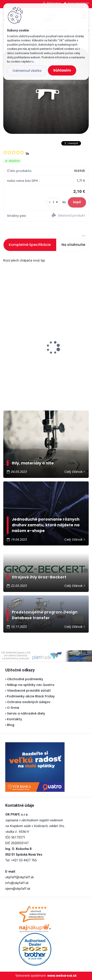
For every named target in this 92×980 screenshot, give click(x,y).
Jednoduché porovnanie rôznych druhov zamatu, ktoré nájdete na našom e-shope (46, 525)
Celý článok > (75, 472)
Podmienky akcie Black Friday (30, 696)
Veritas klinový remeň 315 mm (32, 358)
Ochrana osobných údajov (29, 702)
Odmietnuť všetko (27, 71)
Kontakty (14, 719)
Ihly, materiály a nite (33, 463)
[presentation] (6, 340)
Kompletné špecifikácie (30, 245)
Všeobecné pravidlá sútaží (29, 691)
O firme (13, 708)
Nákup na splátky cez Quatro (31, 685)
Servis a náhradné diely (26, 713)
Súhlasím (62, 70)
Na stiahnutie (73, 245)
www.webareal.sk (62, 976)
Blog (11, 725)
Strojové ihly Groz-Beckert (39, 577)
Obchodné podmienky (25, 679)
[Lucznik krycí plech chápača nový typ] (46, 91)
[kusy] (53, 202)
